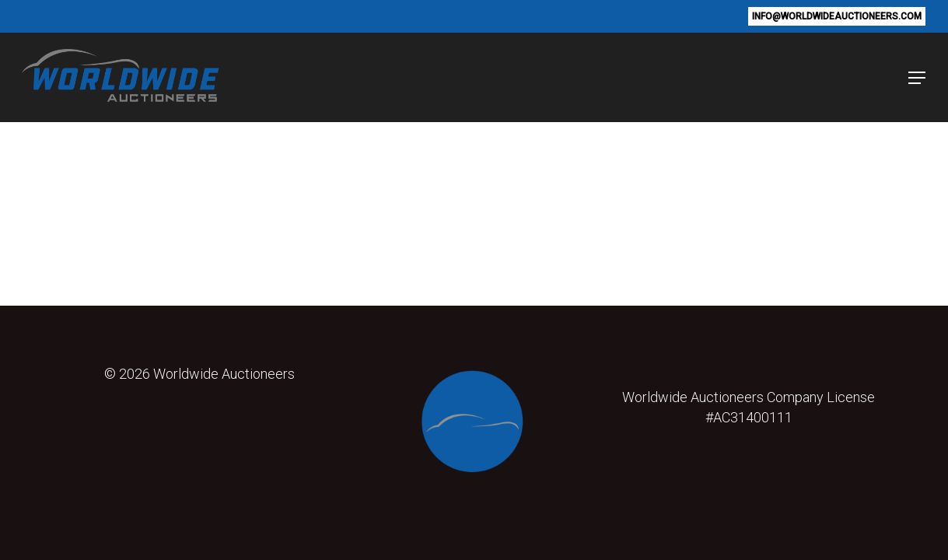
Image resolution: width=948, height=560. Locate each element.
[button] (908, 78)
